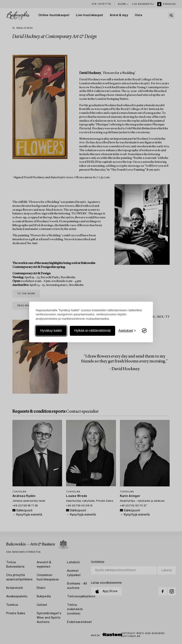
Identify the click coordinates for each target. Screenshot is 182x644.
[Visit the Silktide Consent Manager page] (144, 331)
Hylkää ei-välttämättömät (92, 331)
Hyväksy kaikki (51, 331)
